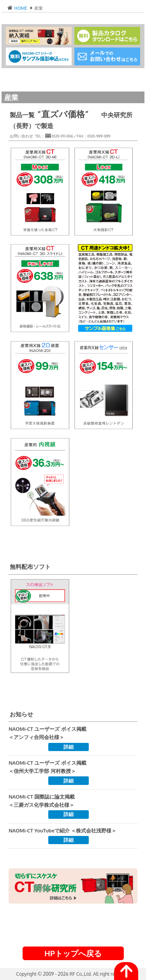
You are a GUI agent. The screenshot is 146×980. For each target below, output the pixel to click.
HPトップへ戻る (73, 953)
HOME (20, 8)
